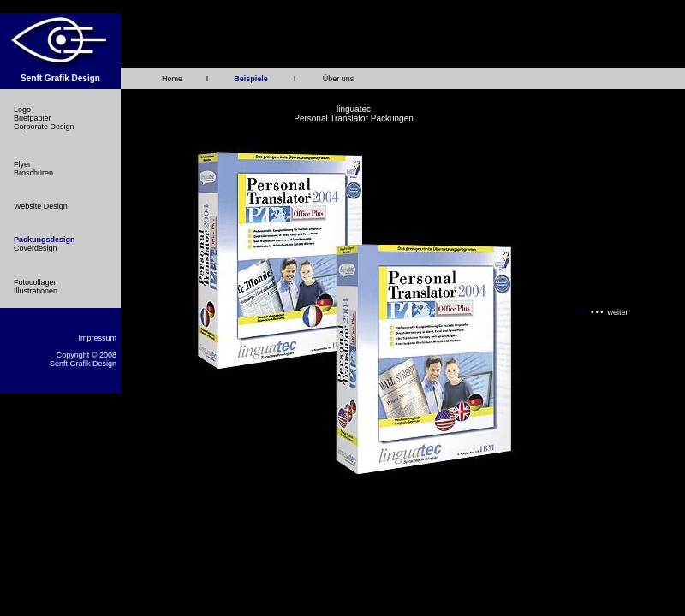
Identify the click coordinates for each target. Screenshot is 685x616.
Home (172, 79)
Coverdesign (36, 248)
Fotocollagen (36, 282)
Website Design (41, 206)
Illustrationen (36, 291)
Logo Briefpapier (33, 114)
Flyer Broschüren (33, 169)
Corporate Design (44, 127)
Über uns (339, 79)
